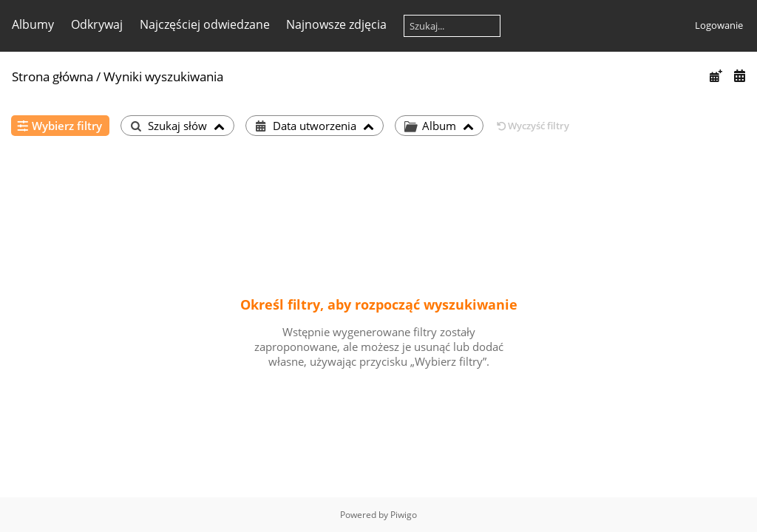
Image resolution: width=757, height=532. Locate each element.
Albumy (33, 24)
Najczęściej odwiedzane (205, 24)
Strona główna (52, 76)
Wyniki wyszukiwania (163, 76)
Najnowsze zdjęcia (336, 24)
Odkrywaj (97, 24)
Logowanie (719, 25)
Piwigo (404, 515)
